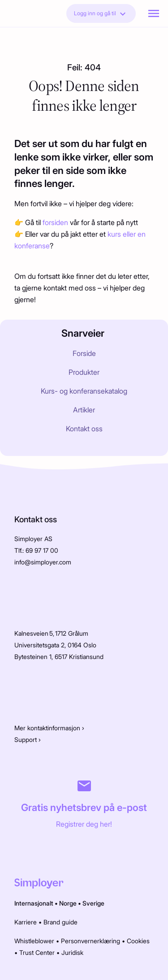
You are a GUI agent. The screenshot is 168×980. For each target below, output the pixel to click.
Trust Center (37, 952)
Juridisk (72, 952)
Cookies (138, 941)
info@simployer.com (43, 562)
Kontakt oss (84, 429)
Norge (68, 903)
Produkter (84, 372)
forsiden (56, 222)
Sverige (93, 903)
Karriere (26, 922)
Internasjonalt (34, 903)
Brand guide (60, 922)
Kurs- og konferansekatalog (84, 391)
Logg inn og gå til (101, 14)
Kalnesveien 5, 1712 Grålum (51, 633)
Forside (84, 353)
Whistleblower (34, 941)
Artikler (84, 410)
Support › (28, 739)
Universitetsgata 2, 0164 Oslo (55, 645)
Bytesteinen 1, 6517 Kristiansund (59, 657)
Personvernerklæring (90, 941)
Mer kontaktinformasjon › (49, 728)
